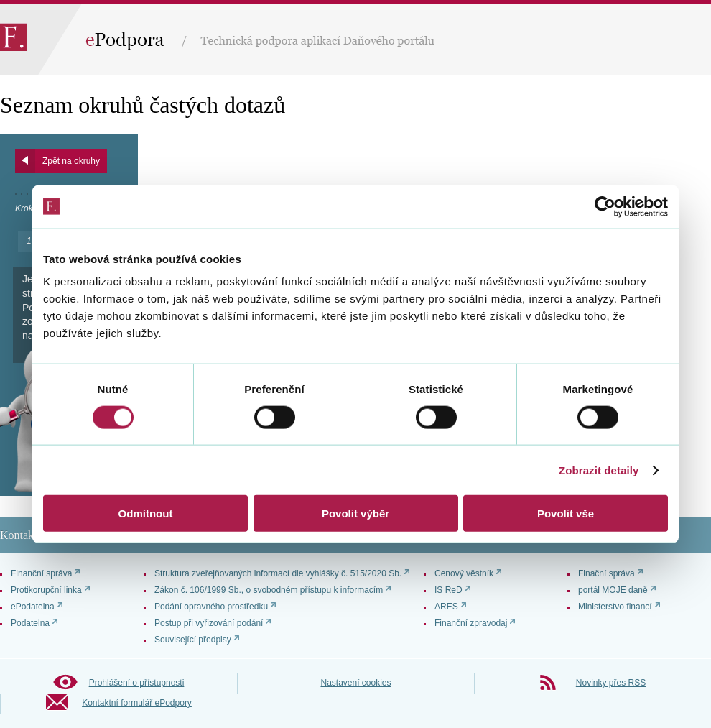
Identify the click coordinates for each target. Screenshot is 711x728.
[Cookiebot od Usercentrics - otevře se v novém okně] (605, 206)
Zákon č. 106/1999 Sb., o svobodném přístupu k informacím (269, 590)
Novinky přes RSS (611, 683)
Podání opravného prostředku (211, 607)
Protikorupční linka (46, 590)
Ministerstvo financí (615, 607)
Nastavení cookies (355, 683)
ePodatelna (33, 607)
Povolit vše (566, 513)
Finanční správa (41, 573)
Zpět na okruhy (71, 161)
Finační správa (607, 573)
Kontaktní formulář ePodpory (137, 703)
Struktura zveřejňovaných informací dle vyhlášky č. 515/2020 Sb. (278, 573)
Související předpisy (193, 640)
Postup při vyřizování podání (209, 623)
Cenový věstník (464, 573)
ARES (446, 607)
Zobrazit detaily (599, 470)
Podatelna (30, 623)
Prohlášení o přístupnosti (137, 683)
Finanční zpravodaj (471, 623)
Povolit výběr (355, 513)
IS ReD (449, 590)
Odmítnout (146, 513)
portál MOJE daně (613, 590)
